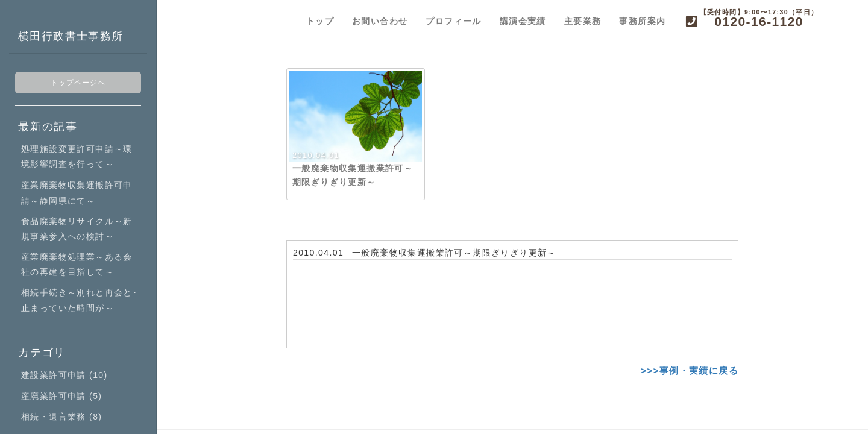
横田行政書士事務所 (71, 36)
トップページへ (78, 83)
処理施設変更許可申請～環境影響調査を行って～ (77, 156)
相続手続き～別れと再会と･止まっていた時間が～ (79, 300)
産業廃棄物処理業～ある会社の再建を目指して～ (77, 264)
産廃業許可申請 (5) (61, 396)
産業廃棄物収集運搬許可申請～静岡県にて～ (77, 193)
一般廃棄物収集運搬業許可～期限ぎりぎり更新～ (454, 253)
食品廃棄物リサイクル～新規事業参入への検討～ (77, 229)
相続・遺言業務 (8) (61, 417)
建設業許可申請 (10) (64, 375)
